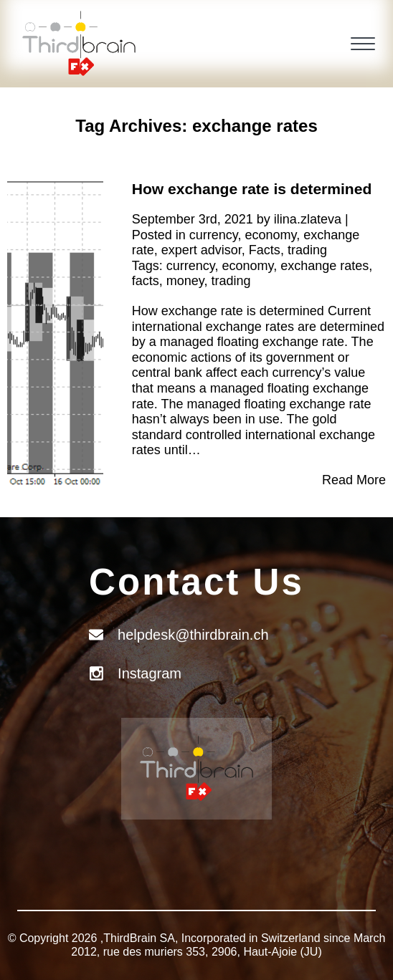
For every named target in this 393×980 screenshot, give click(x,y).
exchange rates (325, 266)
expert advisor (202, 250)
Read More (354, 480)
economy (271, 235)
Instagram (150, 673)
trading (307, 250)
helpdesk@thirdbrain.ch (193, 635)
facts (146, 281)
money (185, 281)
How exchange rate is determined (252, 189)
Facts (265, 250)
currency (214, 235)
